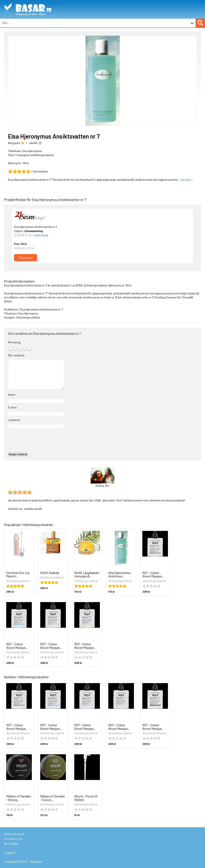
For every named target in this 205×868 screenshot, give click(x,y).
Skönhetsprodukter (28, 317)
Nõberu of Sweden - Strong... (19, 798)
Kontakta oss (13, 839)
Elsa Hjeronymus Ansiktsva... (120, 574)
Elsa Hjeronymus (32, 151)
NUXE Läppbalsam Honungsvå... (87, 574)
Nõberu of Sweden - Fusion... (53, 798)
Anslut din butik (14, 834)
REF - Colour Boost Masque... (153, 574)
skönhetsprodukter (96, 285)
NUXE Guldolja (50, 573)
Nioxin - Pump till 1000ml (86, 798)
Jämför (35, 143)
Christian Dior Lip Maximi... (18, 574)
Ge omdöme (40, 171)
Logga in (10, 852)
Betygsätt (16, 143)
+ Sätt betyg (40, 235)
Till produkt (26, 258)
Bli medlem (11, 843)
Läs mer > (187, 180)
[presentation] (38, 440)
